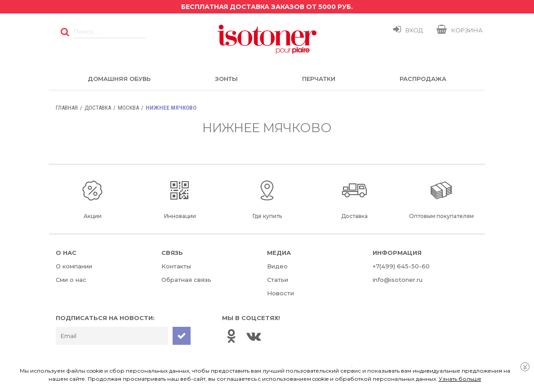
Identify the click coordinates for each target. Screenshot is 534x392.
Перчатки (319, 79)
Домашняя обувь (119, 79)
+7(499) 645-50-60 (401, 266)
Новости (280, 293)
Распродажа (423, 79)
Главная (67, 108)
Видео (277, 266)
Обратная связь (186, 280)
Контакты (176, 266)
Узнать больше (460, 379)
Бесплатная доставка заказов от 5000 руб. (267, 7)
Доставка (98, 108)
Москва (128, 108)
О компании (74, 266)
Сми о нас (71, 280)
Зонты (226, 79)
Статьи (278, 280)
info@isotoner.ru (398, 280)
